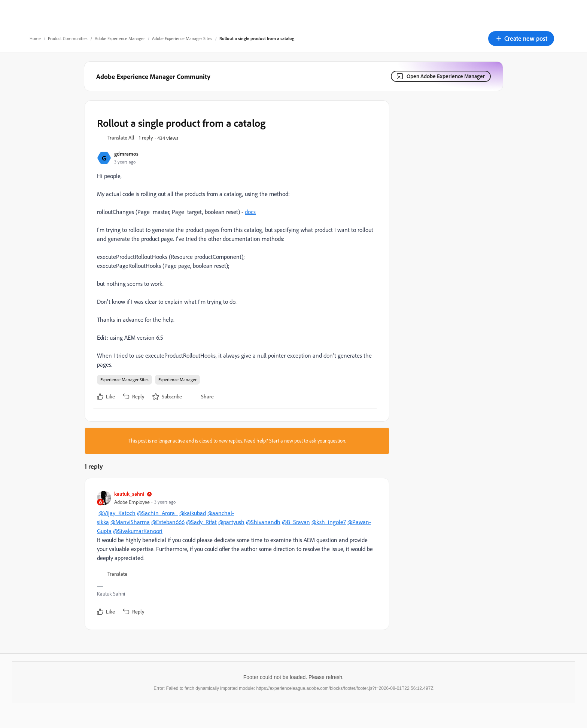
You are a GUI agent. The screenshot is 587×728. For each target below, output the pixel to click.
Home (35, 38)
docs (250, 212)
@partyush (231, 522)
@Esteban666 (168, 522)
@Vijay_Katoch (117, 513)
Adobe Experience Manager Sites (182, 38)
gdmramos (126, 154)
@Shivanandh (263, 522)
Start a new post (286, 441)
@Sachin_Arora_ (157, 513)
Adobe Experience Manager (120, 38)
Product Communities (68, 38)
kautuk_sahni (129, 494)
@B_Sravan (296, 522)
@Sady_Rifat (201, 522)
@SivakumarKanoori (138, 531)
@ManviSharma (130, 522)
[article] (235, 554)
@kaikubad (193, 513)
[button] (521, 39)
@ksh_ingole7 (329, 522)
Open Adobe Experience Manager (446, 76)
